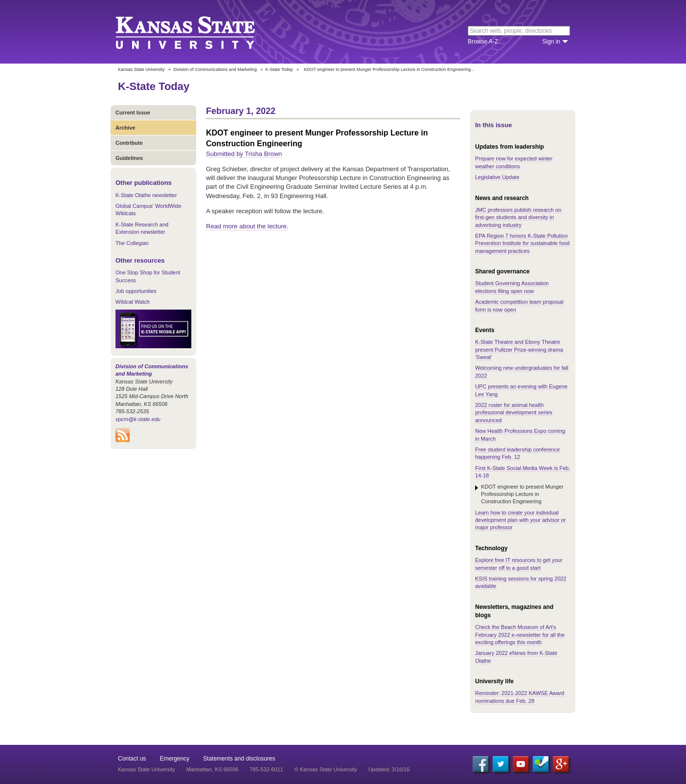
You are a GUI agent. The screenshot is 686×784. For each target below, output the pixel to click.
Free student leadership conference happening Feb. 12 (517, 453)
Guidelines (129, 158)
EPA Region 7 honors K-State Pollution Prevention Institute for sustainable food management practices (522, 243)
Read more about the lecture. (247, 226)
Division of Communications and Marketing (215, 69)
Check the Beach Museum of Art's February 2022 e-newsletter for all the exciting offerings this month (520, 635)
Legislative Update (497, 177)
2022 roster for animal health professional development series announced (514, 413)
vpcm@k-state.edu (138, 419)
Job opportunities (136, 291)
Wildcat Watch (133, 302)
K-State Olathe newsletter (146, 195)
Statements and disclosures (239, 759)
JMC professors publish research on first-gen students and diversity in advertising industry (518, 217)
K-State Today (279, 69)
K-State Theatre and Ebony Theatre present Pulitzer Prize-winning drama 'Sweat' (519, 349)
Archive (125, 128)
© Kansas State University (326, 769)
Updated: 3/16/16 (389, 769)
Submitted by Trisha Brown (244, 154)
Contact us (132, 759)
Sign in (551, 42)
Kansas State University (197, 32)
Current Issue (133, 112)
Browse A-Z (483, 42)
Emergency (174, 759)
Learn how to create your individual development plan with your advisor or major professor (520, 520)
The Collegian (132, 243)
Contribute (129, 143)
